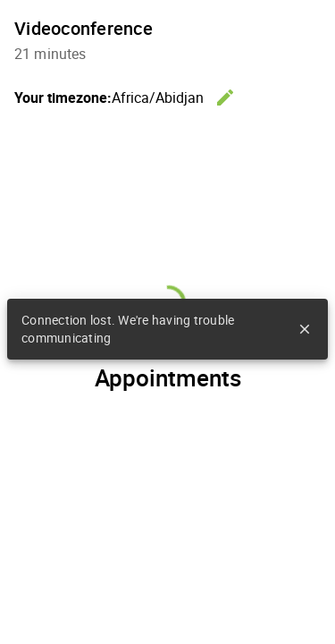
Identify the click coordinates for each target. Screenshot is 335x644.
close (305, 329)
